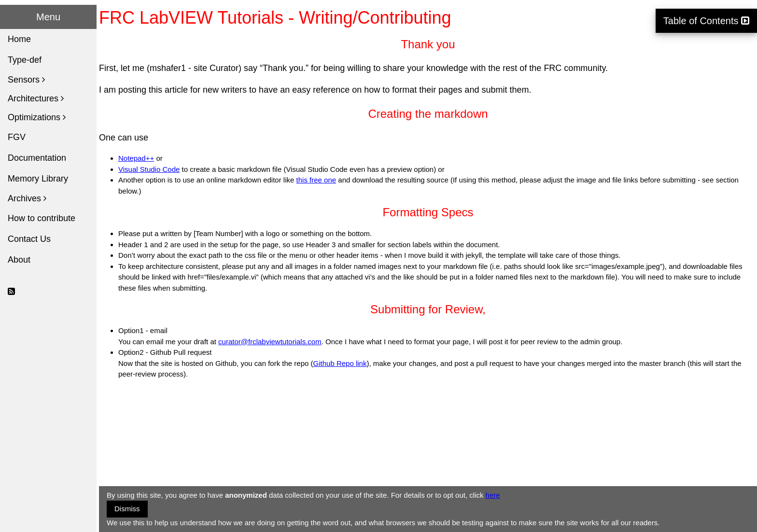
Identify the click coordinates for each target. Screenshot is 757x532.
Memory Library (38, 179)
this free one (316, 180)
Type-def (25, 60)
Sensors (26, 80)
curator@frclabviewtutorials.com (270, 342)
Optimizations (37, 117)
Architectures (36, 98)
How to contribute (42, 218)
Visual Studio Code (149, 169)
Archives (27, 198)
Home (19, 39)
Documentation (37, 158)
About (19, 260)
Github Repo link (340, 363)
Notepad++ (136, 158)
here (493, 495)
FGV (17, 137)
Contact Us (29, 239)
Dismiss (127, 509)
